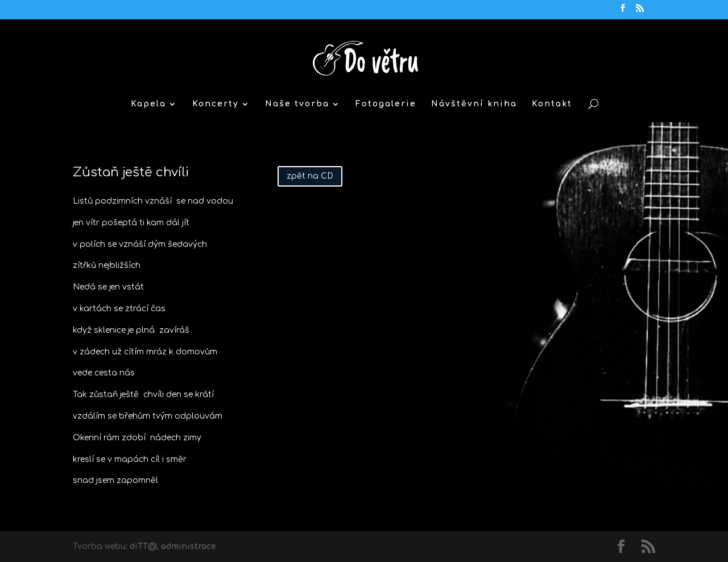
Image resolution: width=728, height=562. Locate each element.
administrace (189, 546)
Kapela (148, 104)
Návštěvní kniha (474, 104)
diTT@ (143, 546)
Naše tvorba (297, 104)
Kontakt (552, 104)
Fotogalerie (386, 104)
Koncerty (216, 104)
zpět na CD (310, 176)
